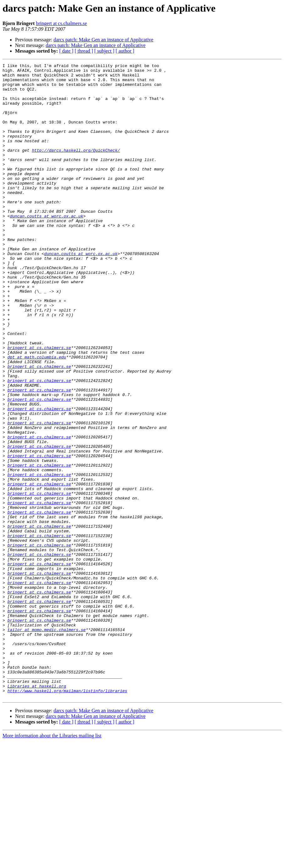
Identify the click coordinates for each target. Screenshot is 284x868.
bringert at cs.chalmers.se (62, 23)
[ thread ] (84, 51)
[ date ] (66, 51)
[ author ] (125, 51)
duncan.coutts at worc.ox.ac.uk (46, 247)
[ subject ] (104, 51)
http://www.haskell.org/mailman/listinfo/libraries (67, 817)
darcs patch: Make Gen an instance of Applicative (104, 40)
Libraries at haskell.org (37, 811)
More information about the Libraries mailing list (52, 863)
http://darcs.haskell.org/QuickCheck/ (76, 168)
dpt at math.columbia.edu (37, 416)
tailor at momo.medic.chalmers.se (47, 743)
